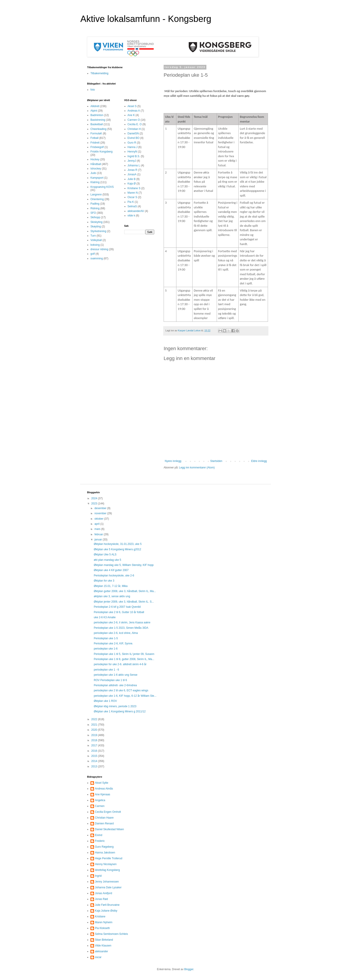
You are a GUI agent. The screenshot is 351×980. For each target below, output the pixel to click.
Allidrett (95, 106)
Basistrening (98, 120)
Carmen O (134, 120)
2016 (95, 751)
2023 (95, 504)
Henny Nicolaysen (106, 864)
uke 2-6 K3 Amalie (105, 617)
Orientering (97, 199)
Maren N (133, 193)
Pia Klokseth (102, 928)
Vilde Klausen (103, 946)
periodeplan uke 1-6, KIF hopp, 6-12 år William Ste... (125, 696)
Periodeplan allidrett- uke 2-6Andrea (116, 685)
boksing (95, 245)
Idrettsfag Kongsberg (107, 870)
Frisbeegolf (97, 147)
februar (99, 534)
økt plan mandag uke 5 (107, 560)
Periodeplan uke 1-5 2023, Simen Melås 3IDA (121, 628)
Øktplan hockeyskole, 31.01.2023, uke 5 (118, 544)
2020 (95, 730)
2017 (95, 745)
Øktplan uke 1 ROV (105, 701)
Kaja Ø (132, 184)
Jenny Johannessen (107, 882)
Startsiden (216, 461)
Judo (93, 173)
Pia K (131, 202)
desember (101, 508)
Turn (93, 236)
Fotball (94, 138)
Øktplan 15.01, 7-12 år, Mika (111, 586)
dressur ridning (99, 249)
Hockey (95, 159)
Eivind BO (134, 138)
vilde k (131, 216)
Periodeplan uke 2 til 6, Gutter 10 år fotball (119, 612)
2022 (95, 719)
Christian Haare (104, 818)
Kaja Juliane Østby (106, 911)
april (97, 524)
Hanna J (133, 147)
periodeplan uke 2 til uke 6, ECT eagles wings (121, 690)
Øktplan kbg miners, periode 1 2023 (115, 706)
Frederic (100, 841)
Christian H (134, 129)
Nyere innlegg (173, 461)
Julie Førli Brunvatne (107, 905)
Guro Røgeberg (104, 847)
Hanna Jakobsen (105, 853)
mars (98, 529)
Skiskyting (96, 222)
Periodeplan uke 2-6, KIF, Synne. (113, 643)
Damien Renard (104, 823)
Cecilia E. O (135, 124)
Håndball (96, 164)
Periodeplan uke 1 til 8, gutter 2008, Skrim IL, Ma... (124, 659)
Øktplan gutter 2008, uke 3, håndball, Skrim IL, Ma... (125, 591)
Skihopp (95, 217)
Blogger (189, 969)
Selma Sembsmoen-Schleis (111, 934)
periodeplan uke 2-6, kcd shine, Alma (116, 633)
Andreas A (134, 111)
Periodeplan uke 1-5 (106, 638)
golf (93, 254)
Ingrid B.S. (134, 156)
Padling (95, 204)
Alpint (94, 111)
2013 (95, 766)
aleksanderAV (136, 211)
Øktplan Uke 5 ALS (105, 555)
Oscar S (132, 197)
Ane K (131, 115)
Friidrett (95, 143)
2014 (95, 761)
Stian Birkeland (104, 940)
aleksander (102, 951)
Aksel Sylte (102, 783)
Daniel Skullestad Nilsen (109, 829)
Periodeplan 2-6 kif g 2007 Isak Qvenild (117, 607)
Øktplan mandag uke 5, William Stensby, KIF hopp (124, 565)
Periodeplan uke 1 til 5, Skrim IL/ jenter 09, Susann (124, 654)
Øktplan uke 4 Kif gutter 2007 (111, 570)
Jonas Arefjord (104, 893)
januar (99, 540)
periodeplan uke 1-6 (106, 649)
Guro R (132, 143)
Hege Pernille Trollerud (109, 858)
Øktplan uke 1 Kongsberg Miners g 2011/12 (120, 711)
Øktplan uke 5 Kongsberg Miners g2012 (117, 549)
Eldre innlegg (259, 461)
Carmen (100, 806)
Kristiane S (134, 188)
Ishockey (96, 169)
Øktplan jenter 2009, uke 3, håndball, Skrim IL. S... (124, 602)
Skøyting (96, 226)
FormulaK (96, 133)
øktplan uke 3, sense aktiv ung (112, 596)
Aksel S (132, 106)
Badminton (97, 115)
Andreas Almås (104, 789)
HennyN (132, 152)
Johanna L (134, 165)
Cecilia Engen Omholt (108, 812)
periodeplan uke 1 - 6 (106, 670)
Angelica (100, 800)
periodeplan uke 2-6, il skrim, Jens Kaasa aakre (122, 622)
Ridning (95, 208)
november (101, 513)
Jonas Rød (101, 899)
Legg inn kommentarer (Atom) (197, 468)
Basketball (97, 124)
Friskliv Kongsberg (102, 152)
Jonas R (133, 170)
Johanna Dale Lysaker (108, 887)
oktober (99, 519)
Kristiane (100, 917)
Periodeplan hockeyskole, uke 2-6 (114, 576)
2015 (95, 756)
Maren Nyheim (104, 922)
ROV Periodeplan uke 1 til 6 (110, 680)
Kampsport (97, 178)
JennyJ (132, 161)
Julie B (132, 179)
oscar (98, 957)
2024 (95, 498)
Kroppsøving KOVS (102, 187)
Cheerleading (98, 129)
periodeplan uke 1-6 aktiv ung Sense (116, 675)
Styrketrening (98, 231)
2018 (95, 740)
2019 (95, 735)
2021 (95, 725)
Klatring (95, 182)
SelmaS (132, 206)
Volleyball (96, 240)
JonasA (132, 174)
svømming (97, 258)
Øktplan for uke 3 (104, 581)
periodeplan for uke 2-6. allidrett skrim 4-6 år (120, 664)
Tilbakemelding (99, 73)
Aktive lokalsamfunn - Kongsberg (146, 19)
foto (93, 90)
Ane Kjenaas (103, 794)
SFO (93, 213)
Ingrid (98, 876)
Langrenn (96, 195)
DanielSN (133, 133)
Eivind (99, 835)
